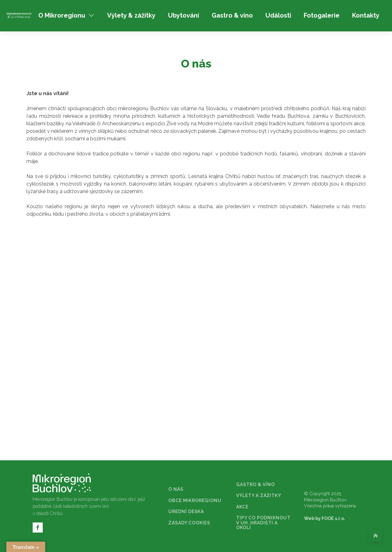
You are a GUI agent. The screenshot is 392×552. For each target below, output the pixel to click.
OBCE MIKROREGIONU (195, 501)
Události (278, 15)
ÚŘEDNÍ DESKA (186, 512)
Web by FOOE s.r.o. (325, 518)
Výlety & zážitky (131, 15)
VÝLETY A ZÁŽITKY (259, 496)
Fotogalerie (322, 15)
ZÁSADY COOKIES (189, 523)
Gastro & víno (232, 15)
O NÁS (176, 489)
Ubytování (184, 15)
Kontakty (366, 15)
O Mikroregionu (66, 15)
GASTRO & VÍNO (256, 485)
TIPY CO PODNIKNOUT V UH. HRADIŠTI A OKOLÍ (263, 523)
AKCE (242, 507)
